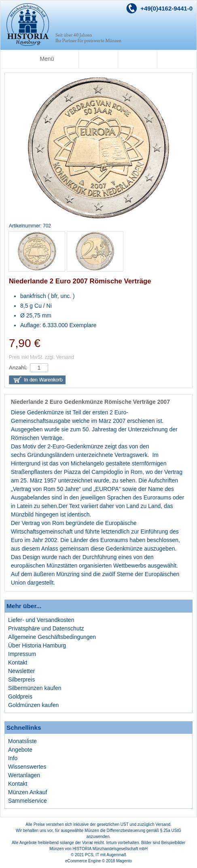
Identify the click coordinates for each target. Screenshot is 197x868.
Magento (124, 861)
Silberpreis (21, 679)
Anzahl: (18, 368)
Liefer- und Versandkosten (41, 620)
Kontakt (18, 662)
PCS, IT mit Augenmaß (106, 855)
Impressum (22, 654)
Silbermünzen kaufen (35, 688)
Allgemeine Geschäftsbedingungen (52, 637)
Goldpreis (20, 697)
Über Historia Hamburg (37, 645)
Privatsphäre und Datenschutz (46, 628)
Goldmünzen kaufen (33, 705)
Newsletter (21, 671)
